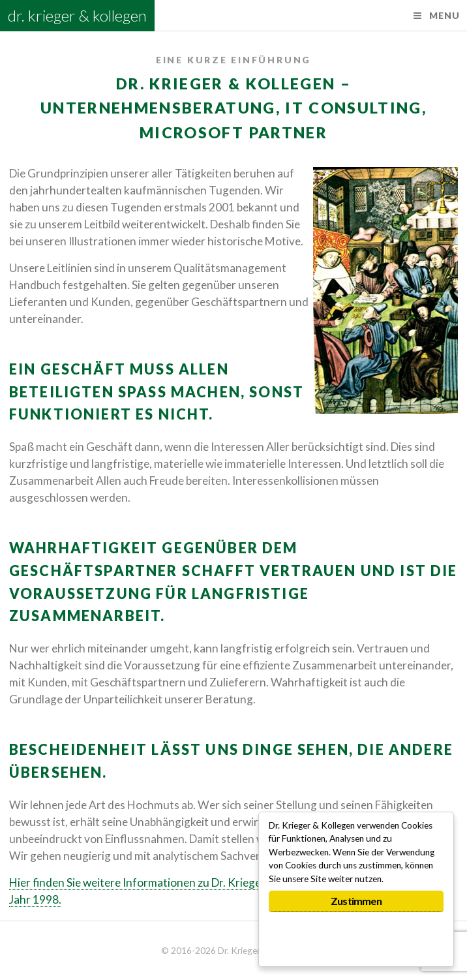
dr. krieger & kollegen (77, 15)
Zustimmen (356, 901)
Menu (444, 15)
